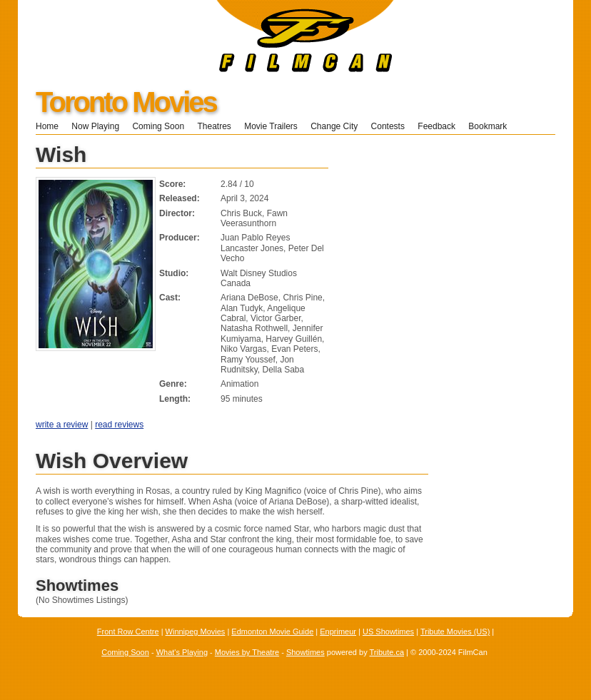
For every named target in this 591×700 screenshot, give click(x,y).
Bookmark (492, 126)
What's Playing (182, 652)
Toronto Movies (126, 102)
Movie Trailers (271, 126)
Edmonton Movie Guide (272, 631)
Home (47, 126)
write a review (62, 425)
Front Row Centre (128, 631)
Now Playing (95, 126)
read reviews (119, 425)
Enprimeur (338, 631)
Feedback (436, 126)
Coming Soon (158, 126)
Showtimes (305, 652)
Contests (388, 126)
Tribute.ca (387, 652)
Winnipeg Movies (196, 631)
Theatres (214, 126)
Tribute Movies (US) (455, 631)
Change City (334, 126)
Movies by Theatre (247, 652)
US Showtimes (388, 631)
